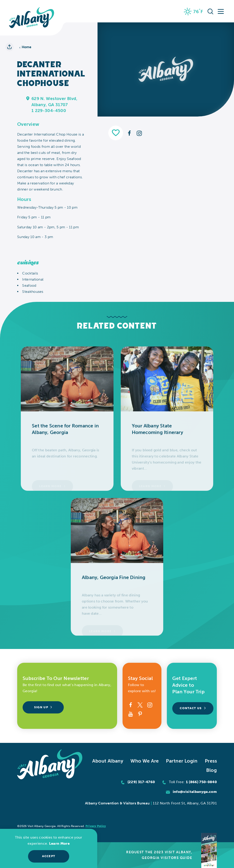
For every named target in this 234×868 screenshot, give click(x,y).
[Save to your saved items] (116, 133)
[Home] (32, 18)
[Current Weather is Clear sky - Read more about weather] (194, 12)
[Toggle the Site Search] (210, 11)
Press (211, 761)
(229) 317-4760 (141, 782)
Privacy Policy (96, 826)
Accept (49, 856)
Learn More (59, 843)
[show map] (28, 98)
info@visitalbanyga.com (195, 792)
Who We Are (145, 761)
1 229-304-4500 (49, 111)
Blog (212, 770)
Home (25, 47)
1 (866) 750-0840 (201, 782)
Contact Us (193, 708)
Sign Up (43, 707)
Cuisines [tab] (28, 263)
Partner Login (182, 761)
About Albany (108, 761)
